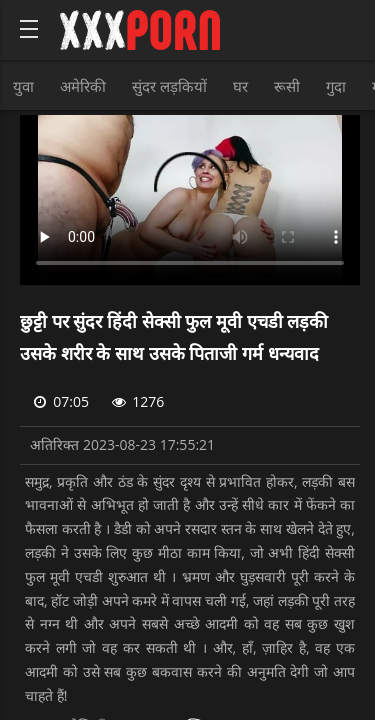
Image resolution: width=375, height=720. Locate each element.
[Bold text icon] (29, 29)
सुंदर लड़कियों (169, 86)
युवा (23, 86)
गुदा (336, 86)
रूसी (287, 86)
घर (240, 86)
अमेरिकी (83, 86)
